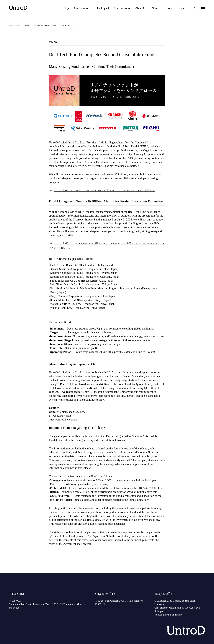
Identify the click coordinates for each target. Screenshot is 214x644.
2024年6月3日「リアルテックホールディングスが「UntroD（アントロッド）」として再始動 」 (105, 191)
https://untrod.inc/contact (63, 420)
